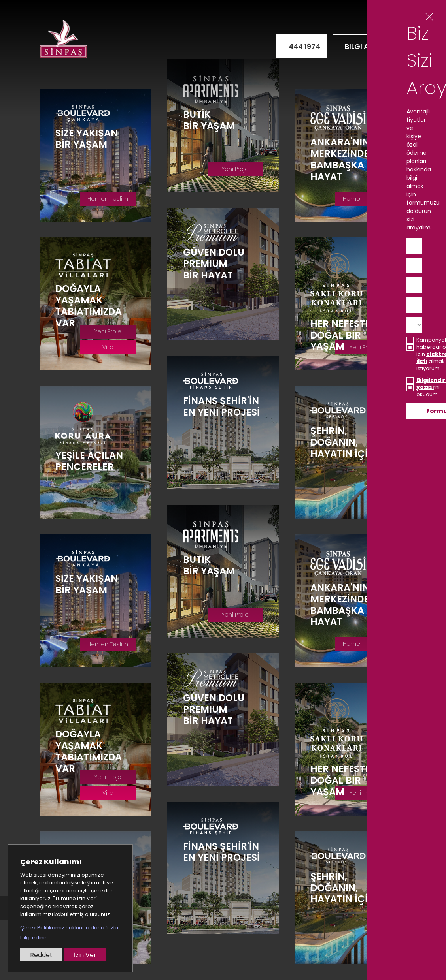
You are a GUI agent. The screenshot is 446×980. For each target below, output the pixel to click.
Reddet (41, 955)
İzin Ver (85, 955)
